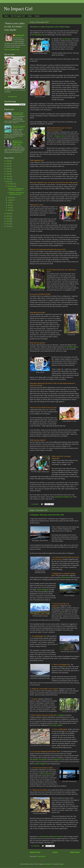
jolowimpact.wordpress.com (64, 497)
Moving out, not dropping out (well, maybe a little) (18, 143)
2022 (8, 169)
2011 (8, 226)
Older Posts (75, 852)
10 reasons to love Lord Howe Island (18, 114)
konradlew (48, 864)
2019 (8, 176)
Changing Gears (59, 136)
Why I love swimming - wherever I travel (19, 127)
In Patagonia (61, 715)
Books (30, 16)
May (9, 205)
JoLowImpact (66, 39)
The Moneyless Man (38, 35)
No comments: (36, 846)
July (9, 203)
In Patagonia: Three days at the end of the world (47, 515)
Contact (37, 16)
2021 (8, 171)
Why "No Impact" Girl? (18, 16)
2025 (8, 161)
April (10, 208)
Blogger (61, 864)
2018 (8, 179)
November (11, 186)
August (10, 200)
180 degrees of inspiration (38, 760)
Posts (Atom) (42, 856)
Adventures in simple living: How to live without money (50, 27)
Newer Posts (35, 852)
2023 (8, 166)
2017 (8, 181)
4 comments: (35, 504)
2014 (8, 219)
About (6, 16)
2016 (8, 213)
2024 (8, 164)
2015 (8, 216)
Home (55, 852)
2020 (8, 174)
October (11, 197)
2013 (8, 221)
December (11, 184)
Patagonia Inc (58, 760)
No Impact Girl (18, 9)
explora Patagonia (43, 590)
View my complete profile (12, 50)
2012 (8, 224)
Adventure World (57, 837)
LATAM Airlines (65, 577)
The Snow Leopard (56, 725)
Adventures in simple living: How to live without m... (16, 189)
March (10, 210)
